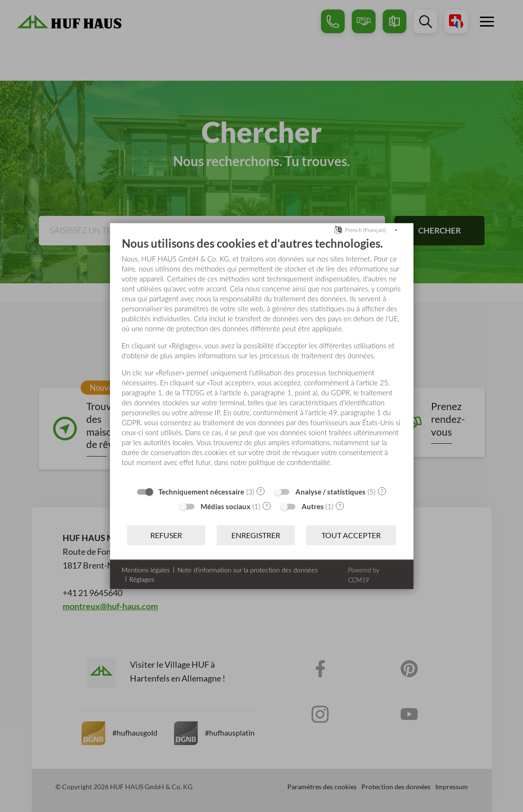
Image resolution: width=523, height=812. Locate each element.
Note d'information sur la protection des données (248, 569)
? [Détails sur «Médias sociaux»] (267, 506)
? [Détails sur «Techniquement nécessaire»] (261, 491)
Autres (313, 506)
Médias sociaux (225, 506)
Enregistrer (256, 535)
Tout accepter (351, 535)
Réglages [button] (142, 579)
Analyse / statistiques (330, 491)
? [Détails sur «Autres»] (340, 506)
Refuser (166, 535)
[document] (262, 358)
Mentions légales (146, 569)
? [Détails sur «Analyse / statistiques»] (382, 491)
